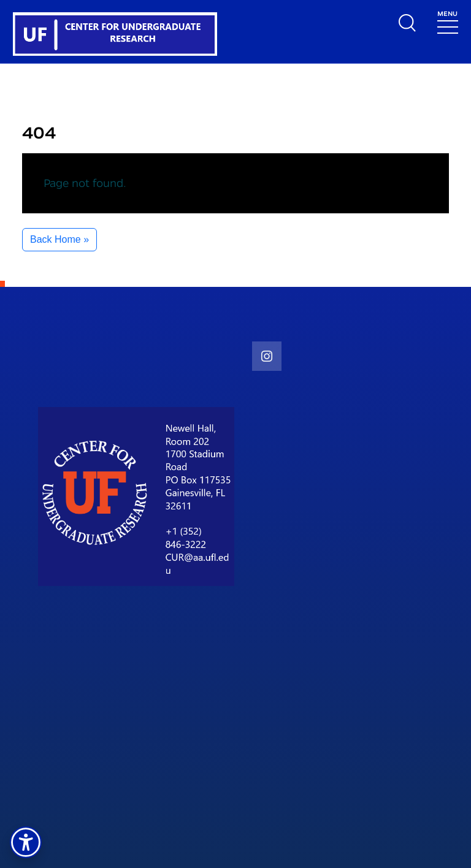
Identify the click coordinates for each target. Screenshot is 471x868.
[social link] (267, 356)
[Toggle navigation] (448, 21)
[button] (26, 842)
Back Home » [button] (59, 239)
